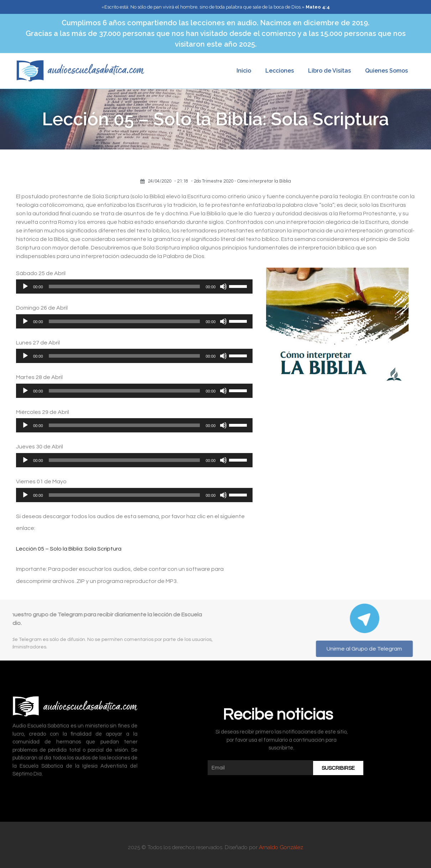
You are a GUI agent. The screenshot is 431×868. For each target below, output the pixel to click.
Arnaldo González (281, 847)
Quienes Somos (386, 71)
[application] (134, 286)
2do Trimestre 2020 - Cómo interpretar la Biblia (242, 181)
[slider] (124, 286)
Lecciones (280, 71)
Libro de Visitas (329, 71)
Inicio (244, 71)
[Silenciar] (223, 286)
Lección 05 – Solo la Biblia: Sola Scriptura (69, 549)
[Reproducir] (25, 286)
